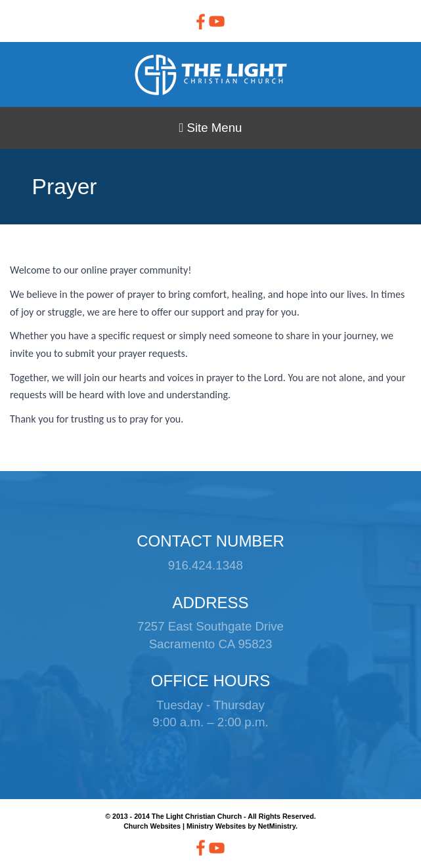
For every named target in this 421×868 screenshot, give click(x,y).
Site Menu (210, 128)
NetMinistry (277, 826)
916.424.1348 (206, 565)
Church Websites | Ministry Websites (186, 826)
